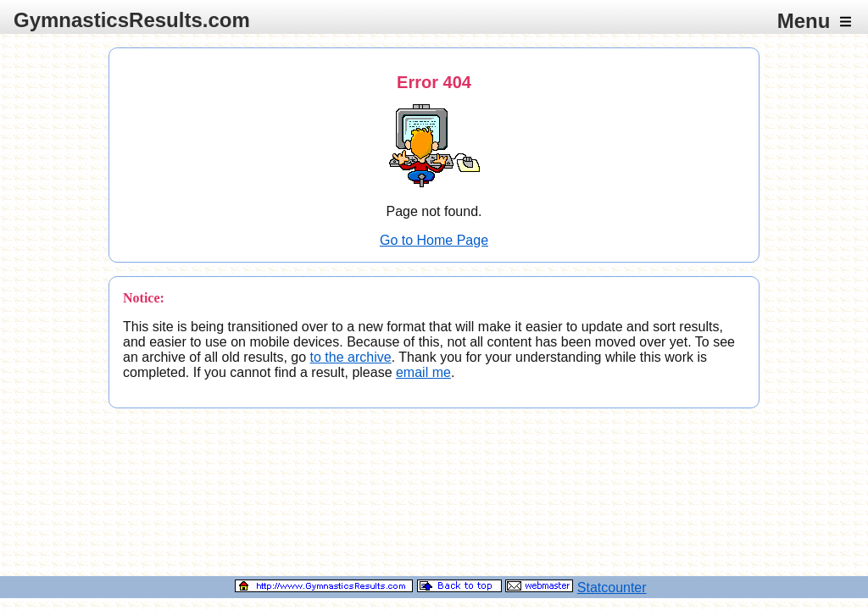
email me (423, 372)
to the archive (351, 357)
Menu (814, 21)
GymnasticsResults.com (132, 20)
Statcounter (612, 588)
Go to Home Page (434, 240)
